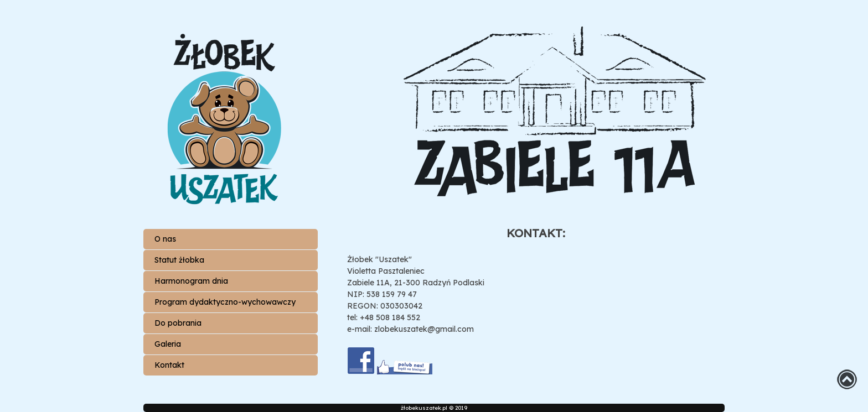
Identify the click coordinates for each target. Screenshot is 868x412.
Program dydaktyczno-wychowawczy (225, 302)
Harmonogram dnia (191, 281)
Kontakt (169, 365)
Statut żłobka (179, 260)
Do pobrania (178, 323)
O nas (165, 239)
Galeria (168, 344)
